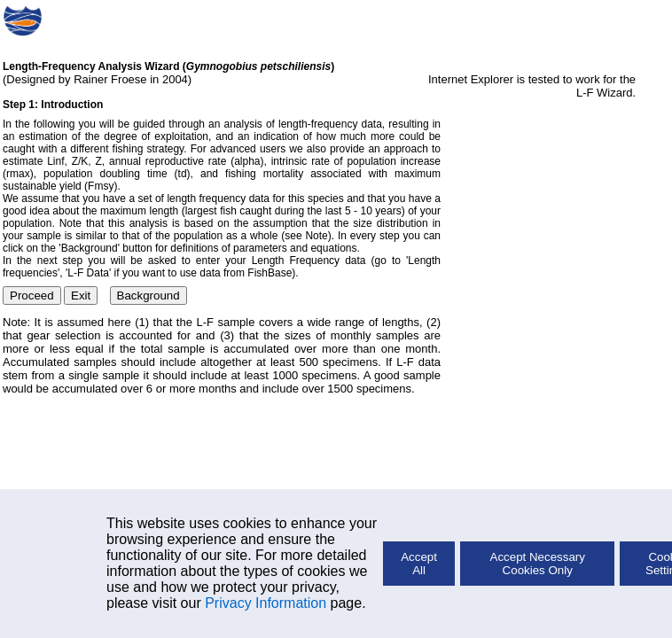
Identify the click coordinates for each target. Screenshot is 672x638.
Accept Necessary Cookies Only (538, 564)
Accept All (419, 564)
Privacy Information (266, 603)
